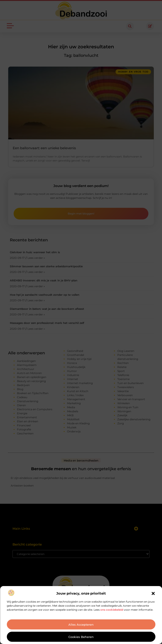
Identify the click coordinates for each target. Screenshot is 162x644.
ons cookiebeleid (112, 610)
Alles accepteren (81, 625)
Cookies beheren (81, 637)
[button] (153, 593)
